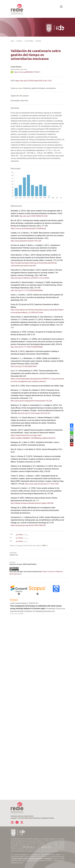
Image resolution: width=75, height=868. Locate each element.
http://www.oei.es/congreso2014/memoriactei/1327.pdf (31, 401)
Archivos (19, 41)
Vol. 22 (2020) (29, 41)
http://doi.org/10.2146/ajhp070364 (24, 366)
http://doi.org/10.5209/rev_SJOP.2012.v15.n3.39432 (30, 278)
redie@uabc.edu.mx (46, 847)
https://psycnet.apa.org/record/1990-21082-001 (28, 525)
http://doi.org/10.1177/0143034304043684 (27, 290)
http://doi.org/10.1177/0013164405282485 (27, 347)
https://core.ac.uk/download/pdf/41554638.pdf (28, 229)
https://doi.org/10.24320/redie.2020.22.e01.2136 (33, 81)
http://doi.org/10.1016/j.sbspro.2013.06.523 (34, 413)
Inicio (12, 41)
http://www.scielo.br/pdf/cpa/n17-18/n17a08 (42, 484)
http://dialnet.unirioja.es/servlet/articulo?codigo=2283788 (32, 503)
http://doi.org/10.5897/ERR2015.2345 (33, 216)
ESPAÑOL (23, 535)
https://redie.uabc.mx (28, 847)
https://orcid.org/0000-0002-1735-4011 (27, 72)
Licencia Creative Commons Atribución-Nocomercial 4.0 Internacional (32, 859)
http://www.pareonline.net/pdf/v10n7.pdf (26, 241)
